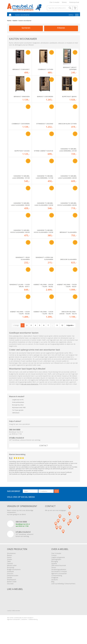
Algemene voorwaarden (59, 576)
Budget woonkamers (14, 572)
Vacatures (55, 582)
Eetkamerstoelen (13, 578)
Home (9, 23)
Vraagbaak (55, 580)
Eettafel (10, 580)
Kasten (15, 23)
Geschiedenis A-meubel (59, 574)
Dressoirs (10, 576)
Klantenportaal (74, 2)
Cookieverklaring (57, 578)
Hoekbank (10, 574)
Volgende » (70, 328)
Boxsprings (11, 570)
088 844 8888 (15, 432)
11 (57, 328)
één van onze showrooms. (30, 387)
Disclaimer (24, 622)
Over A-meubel (54, 2)
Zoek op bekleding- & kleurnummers (63, 587)
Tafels (9, 564)
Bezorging (55, 564)
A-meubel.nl (30, 621)
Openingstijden (56, 562)
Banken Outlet (12, 585)
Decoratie (10, 587)
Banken (10, 558)
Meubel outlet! (12, 568)
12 (62, 328)
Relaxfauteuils (12, 582)
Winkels (64, 2)
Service (54, 570)
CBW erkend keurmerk (59, 568)
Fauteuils (10, 566)
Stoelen (10, 562)
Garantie (54, 566)
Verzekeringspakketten (59, 572)
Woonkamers (11, 556)
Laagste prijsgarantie (58, 560)
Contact (43, 448)
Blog (53, 585)
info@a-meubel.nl (17, 441)
